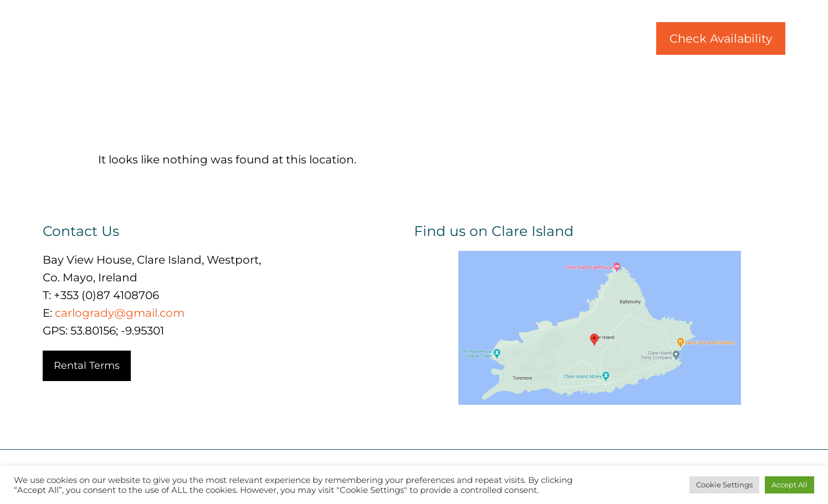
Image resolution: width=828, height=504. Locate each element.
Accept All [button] (789, 485)
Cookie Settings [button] (724, 485)
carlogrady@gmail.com (120, 313)
